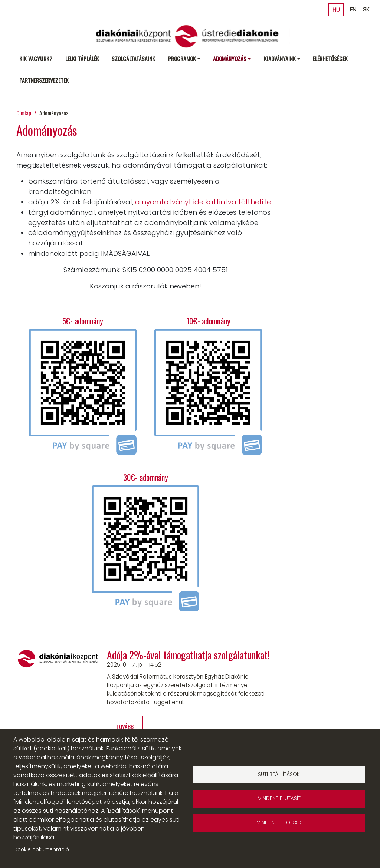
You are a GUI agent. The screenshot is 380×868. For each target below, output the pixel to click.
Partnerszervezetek (44, 80)
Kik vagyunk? (36, 58)
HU (336, 9)
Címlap (24, 113)
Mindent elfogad (279, 823)
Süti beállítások (279, 774)
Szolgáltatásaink (133, 58)
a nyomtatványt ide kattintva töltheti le (203, 202)
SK (366, 9)
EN (353, 9)
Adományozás (230, 58)
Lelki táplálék (82, 58)
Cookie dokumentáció (41, 850)
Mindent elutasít (279, 798)
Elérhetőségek (330, 58)
